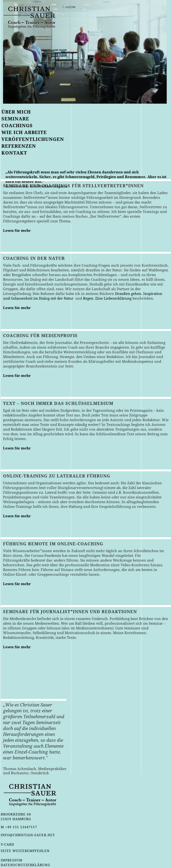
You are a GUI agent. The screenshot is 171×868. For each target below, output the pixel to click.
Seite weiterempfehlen (25, 851)
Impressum (12, 860)
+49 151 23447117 (21, 827)
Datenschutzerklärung (25, 865)
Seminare (15, 119)
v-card (7, 844)
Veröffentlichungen (33, 139)
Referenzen (19, 146)
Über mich (16, 112)
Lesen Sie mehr (17, 231)
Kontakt (14, 153)
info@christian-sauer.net (28, 835)
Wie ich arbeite (24, 132)
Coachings (17, 126)
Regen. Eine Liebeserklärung (107, 298)
